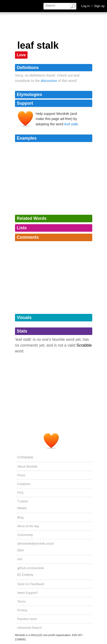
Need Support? (28, 593)
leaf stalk (71, 124)
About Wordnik (28, 466)
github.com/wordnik (31, 568)
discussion (49, 81)
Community (25, 535)
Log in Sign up (93, 6)
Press (21, 475)
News (22, 508)
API (20, 559)
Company (25, 457)
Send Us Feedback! (31, 584)
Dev (21, 550)
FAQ (21, 493)
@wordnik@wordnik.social (36, 544)
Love (21, 55)
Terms (22, 601)
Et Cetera (25, 575)
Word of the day (28, 526)
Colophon (24, 484)
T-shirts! (23, 501)
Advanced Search (30, 628)
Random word (27, 619)
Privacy (22, 610)
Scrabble (84, 345)
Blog (21, 517)
